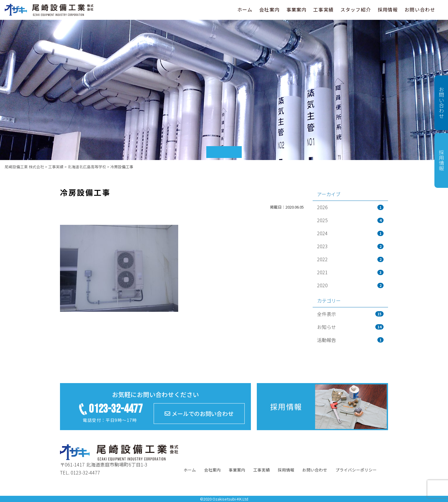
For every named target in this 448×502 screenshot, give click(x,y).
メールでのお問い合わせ (199, 414)
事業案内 (297, 9)
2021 (350, 272)
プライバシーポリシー (356, 470)
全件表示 (350, 314)
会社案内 (269, 9)
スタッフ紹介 (356, 9)
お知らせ (350, 327)
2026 (350, 207)
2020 (350, 285)
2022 (350, 259)
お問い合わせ (420, 9)
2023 (350, 246)
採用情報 (388, 9)
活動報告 (350, 340)
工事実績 (323, 9)
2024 (350, 233)
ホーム (245, 9)
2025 (350, 220)
